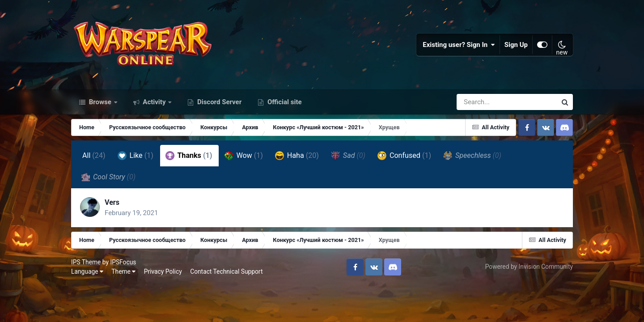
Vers (112, 202)
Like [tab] (136, 156)
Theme (123, 271)
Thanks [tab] (189, 156)
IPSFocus (123, 262)
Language (87, 271)
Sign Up (516, 45)
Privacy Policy (163, 271)
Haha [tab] (297, 156)
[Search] (481, 102)
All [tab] (94, 155)
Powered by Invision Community (529, 267)
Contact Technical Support (226, 271)
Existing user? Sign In (459, 45)
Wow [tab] (243, 156)
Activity (155, 102)
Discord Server (218, 102)
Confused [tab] (404, 156)
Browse (100, 102)
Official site (284, 102)
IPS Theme (86, 262)
